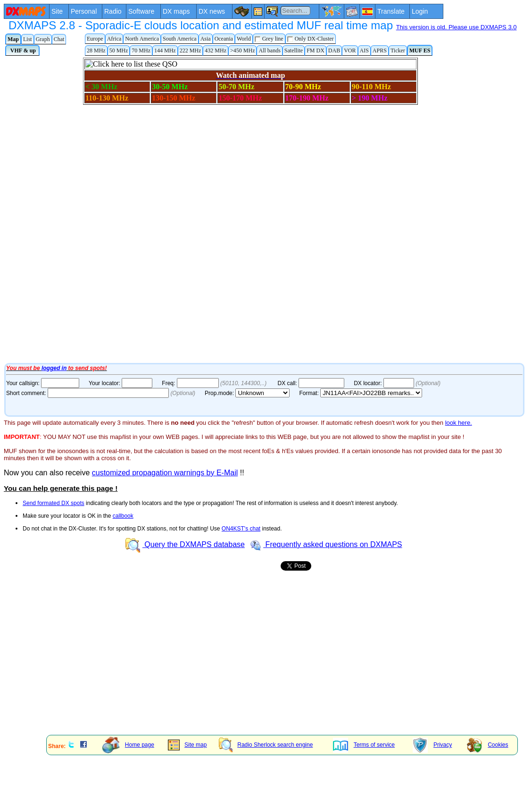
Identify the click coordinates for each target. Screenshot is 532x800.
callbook (123, 516)
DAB (334, 51)
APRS (380, 51)
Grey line (269, 39)
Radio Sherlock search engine (266, 745)
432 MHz (216, 51)
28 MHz (96, 51)
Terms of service (364, 745)
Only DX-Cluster (311, 39)
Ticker (398, 51)
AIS (364, 51)
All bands (269, 51)
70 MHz (141, 51)
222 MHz (191, 51)
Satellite (294, 51)
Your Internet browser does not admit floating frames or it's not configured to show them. (240, 209)
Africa (114, 39)
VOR (350, 51)
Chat (59, 39)
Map (13, 39)
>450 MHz (242, 51)
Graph (43, 39)
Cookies (487, 745)
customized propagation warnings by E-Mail (165, 473)
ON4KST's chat (241, 529)
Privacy (432, 745)
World (244, 39)
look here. (459, 423)
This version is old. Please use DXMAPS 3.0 (457, 27)
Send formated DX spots (54, 503)
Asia (206, 39)
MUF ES (420, 51)
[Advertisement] (179, 662)
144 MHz (165, 51)
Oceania (224, 39)
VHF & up (22, 51)
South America (180, 39)
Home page (128, 745)
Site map (187, 745)
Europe (95, 39)
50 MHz (119, 51)
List (28, 39)
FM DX (316, 51)
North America (142, 39)
